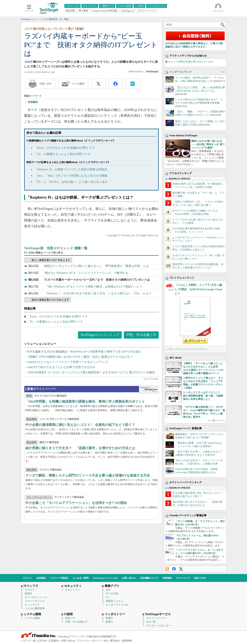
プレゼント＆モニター (159, 626)
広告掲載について (149, 578)
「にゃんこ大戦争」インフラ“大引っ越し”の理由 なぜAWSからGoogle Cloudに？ (198, 289)
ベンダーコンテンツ (181, 72)
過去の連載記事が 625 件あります (50, 300)
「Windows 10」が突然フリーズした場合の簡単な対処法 (71, 169)
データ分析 (112, 594)
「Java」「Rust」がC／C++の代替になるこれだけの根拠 (71, 176)
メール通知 (78, 84)
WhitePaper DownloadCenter (149, 390)
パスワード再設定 (59, 578)
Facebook (174, 569)
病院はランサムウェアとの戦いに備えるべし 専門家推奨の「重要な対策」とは (96, 266)
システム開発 (32, 618)
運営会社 (115, 641)
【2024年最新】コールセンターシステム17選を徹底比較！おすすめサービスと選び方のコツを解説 (91, 372)
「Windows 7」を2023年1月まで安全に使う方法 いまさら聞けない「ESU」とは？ (98, 293)
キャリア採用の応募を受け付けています (191, 62)
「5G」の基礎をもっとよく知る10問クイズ (62, 154)
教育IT (109, 622)
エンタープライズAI (117, 605)
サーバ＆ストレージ (36, 597)
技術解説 (33, 102)
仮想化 (28, 594)
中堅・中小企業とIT (141, 335)
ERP (108, 590)
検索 (223, 25)
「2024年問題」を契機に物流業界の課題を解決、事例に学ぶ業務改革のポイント (85, 401)
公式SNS (42, 641)
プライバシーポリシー (90, 641)
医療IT (109, 618)
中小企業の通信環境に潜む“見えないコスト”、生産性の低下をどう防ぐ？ (80, 425)
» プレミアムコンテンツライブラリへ (187, 349)
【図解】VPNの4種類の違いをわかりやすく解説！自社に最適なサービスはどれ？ (80, 357)
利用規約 (167, 578)
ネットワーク (32, 605)
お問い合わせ (129, 578)
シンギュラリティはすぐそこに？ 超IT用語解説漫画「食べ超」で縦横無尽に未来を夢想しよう (203, 396)
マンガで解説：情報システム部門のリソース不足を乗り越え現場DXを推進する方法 (88, 475)
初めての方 (200, 578)
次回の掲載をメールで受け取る (46, 253)
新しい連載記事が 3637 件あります (51, 260)
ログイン (27, 578)
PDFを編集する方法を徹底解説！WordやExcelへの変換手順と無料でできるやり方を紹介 (84, 352)
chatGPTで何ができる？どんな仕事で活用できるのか (61, 367)
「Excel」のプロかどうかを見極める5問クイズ (65, 148)
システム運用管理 (35, 608)
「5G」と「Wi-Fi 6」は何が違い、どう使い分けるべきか (71, 182)
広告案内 (54, 641)
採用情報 (127, 641)
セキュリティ (73, 590)
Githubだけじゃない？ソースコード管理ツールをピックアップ (67, 362)
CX (108, 597)
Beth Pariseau (136, 71)
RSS (167, 569)
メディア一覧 (28, 641)
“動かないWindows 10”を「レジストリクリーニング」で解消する (86, 273)
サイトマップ (183, 578)
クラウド (30, 590)
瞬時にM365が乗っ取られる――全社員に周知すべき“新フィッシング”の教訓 (208, 144)
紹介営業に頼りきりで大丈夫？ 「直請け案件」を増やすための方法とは (80, 448)
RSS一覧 (151, 622)
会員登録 (41, 578)
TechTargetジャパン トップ (100, 335)
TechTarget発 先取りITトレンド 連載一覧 (56, 248)
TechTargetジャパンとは (105, 578)
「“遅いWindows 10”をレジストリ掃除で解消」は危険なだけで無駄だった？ (93, 287)
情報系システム (114, 601)
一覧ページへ (218, 420)
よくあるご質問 (80, 578)
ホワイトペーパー (156, 618)
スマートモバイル (35, 601)
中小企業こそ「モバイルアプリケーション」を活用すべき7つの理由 (76, 503)
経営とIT (70, 618)
